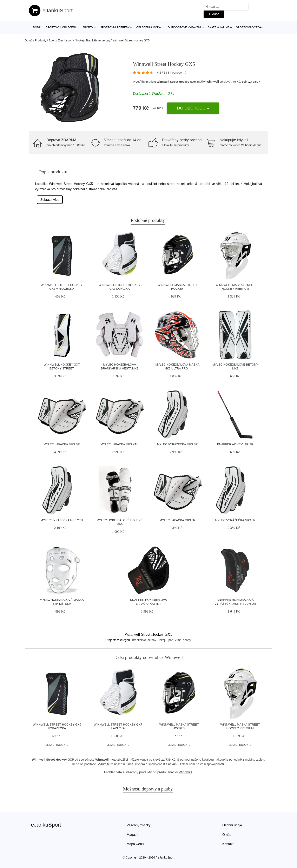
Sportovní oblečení (61, 27)
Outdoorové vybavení (184, 27)
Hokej (80, 40)
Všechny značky (139, 825)
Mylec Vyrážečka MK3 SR (177, 444)
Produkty (41, 40)
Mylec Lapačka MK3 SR (62, 444)
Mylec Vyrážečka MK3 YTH (62, 520)
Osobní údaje (232, 825)
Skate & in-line (218, 27)
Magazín (133, 835)
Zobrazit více (50, 200)
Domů (37, 27)
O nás (227, 835)
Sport (52, 40)
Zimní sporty (66, 40)
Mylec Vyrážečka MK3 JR (235, 520)
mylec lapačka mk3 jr (177, 520)
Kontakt (228, 844)
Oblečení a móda (149, 27)
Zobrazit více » (251, 82)
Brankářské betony (98, 40)
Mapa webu (135, 844)
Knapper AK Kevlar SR (235, 444)
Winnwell (213, 82)
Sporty (88, 27)
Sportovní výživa (249, 27)
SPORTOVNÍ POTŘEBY (115, 27)
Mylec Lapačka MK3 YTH (120, 444)
